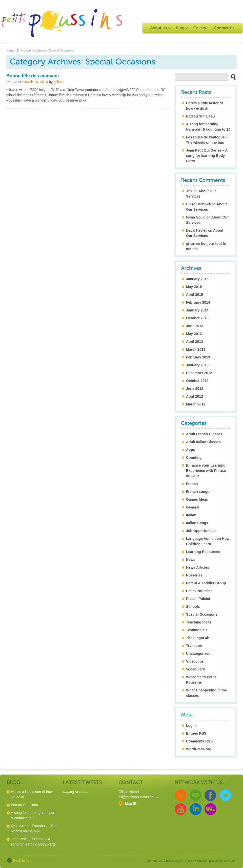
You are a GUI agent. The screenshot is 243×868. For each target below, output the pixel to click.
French (192, 484)
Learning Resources (203, 552)
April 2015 (195, 295)
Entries (196, 733)
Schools (193, 607)
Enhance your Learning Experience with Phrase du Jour (206, 471)
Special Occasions (202, 614)
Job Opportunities (201, 531)
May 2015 (194, 287)
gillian (58, 82)
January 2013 (197, 365)
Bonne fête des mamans (33, 76)
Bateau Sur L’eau (200, 116)
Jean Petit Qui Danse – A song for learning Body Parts (207, 156)
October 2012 (197, 381)
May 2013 (194, 334)
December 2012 (199, 373)
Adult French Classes (204, 434)
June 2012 (195, 389)
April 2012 (195, 396)
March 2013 (196, 349)
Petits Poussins (199, 591)
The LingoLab (198, 638)
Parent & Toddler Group (206, 583)
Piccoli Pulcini (198, 599)
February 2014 (198, 302)
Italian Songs (197, 523)
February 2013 (198, 357)
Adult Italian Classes (203, 442)
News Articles (198, 567)
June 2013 (195, 326)
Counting (194, 457)
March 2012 (196, 404)
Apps (190, 450)
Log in (191, 726)
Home (10, 51)
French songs (198, 492)
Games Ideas (197, 499)
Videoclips (195, 661)
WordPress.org (199, 749)
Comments (199, 741)
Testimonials (197, 630)
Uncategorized (198, 654)
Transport (194, 646)
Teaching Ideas (199, 622)
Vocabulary (195, 669)
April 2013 (195, 342)
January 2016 (197, 279)
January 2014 (197, 310)
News (191, 560)
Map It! (130, 804)
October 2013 (197, 318)
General (193, 507)
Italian (191, 515)
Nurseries (194, 575)
